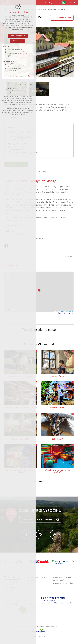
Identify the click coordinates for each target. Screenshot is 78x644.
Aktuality (33, 581)
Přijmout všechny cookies (18, 36)
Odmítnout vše (18, 41)
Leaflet (57, 311)
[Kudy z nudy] (61, 562)
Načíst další (41, 482)
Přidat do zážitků (64, 18)
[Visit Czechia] (39, 562)
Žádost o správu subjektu (66, 313)
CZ (46, 3)
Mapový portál (59, 580)
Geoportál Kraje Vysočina (63, 583)
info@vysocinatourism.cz (14, 590)
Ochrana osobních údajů (63, 577)
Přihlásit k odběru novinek (38, 519)
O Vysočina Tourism (37, 578)
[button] (39, 290)
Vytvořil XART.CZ (38, 636)
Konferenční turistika (49, 603)
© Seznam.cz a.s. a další (66, 311)
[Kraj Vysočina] (17, 562)
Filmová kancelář (66, 603)
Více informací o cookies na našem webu (18, 76)
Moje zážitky (60, 3)
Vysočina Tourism (48, 600)
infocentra (64, 3)
